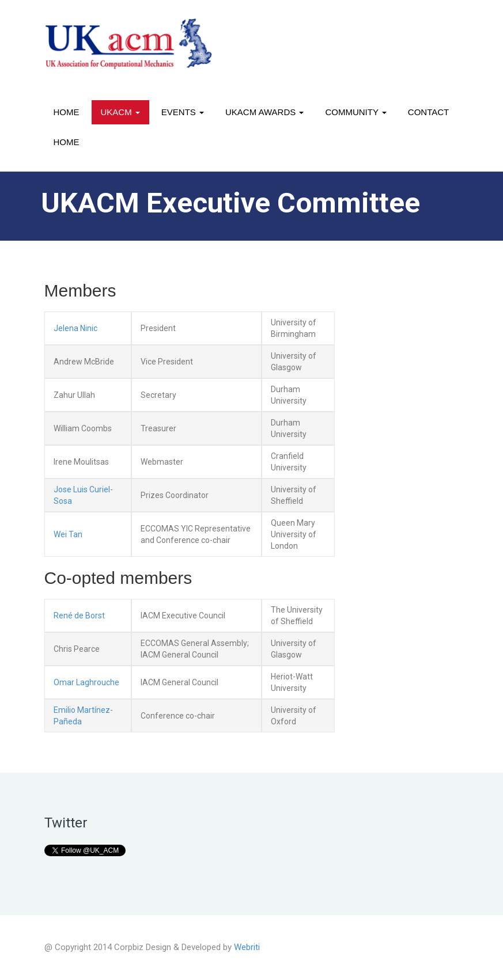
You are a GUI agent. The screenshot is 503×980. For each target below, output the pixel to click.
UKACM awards (264, 112)
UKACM (120, 112)
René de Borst (79, 616)
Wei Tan (68, 534)
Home (67, 112)
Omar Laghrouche (86, 682)
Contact (428, 112)
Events (183, 112)
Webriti (247, 947)
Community (355, 112)
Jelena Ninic (75, 328)
